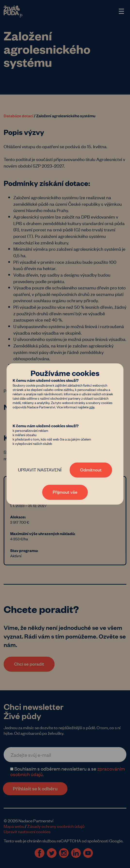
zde (92, 407)
